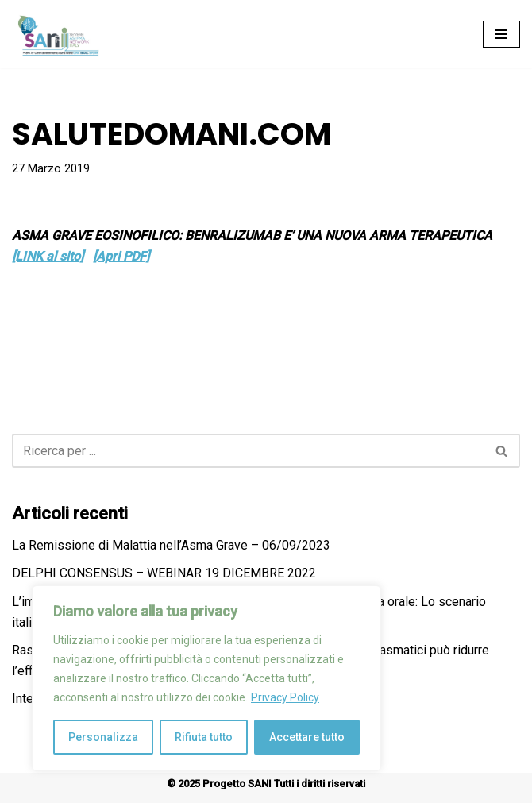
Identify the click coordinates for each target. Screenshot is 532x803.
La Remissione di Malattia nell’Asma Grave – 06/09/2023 (171, 545)
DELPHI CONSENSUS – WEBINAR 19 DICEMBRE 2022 (164, 573)
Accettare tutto (307, 737)
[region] (206, 678)
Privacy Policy (285, 697)
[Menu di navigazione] (501, 34)
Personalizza (103, 737)
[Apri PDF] (121, 256)
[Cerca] (248, 451)
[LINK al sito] (48, 256)
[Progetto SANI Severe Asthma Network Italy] (60, 34)
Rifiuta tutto (204, 737)
